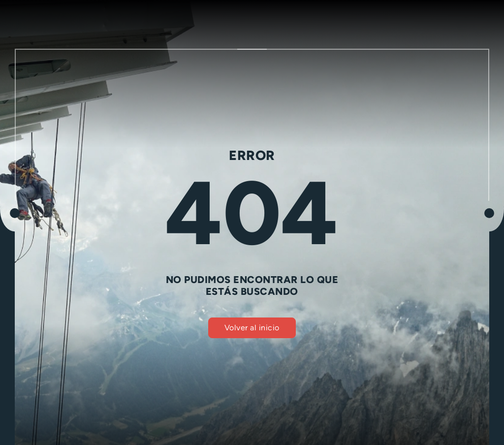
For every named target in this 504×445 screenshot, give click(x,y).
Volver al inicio (252, 328)
